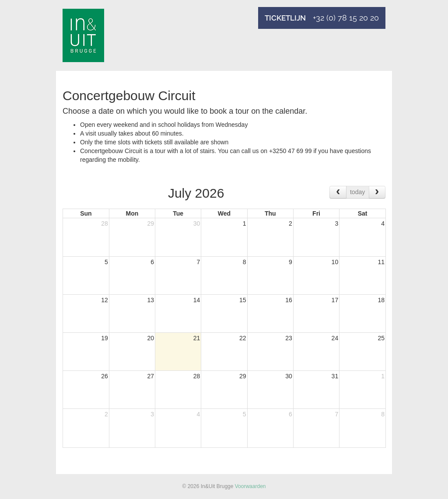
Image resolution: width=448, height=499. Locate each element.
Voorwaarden (250, 486)
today (357, 192)
